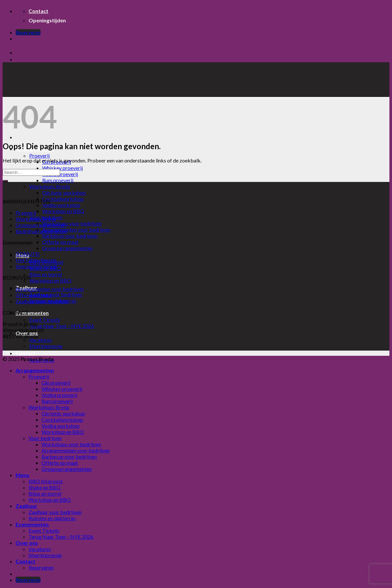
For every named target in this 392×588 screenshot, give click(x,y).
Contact (25, 353)
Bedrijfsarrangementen (41, 231)
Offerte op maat (60, 242)
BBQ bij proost (46, 481)
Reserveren (41, 567)
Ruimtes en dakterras (52, 518)
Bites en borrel (46, 274)
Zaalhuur (26, 506)
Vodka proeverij (60, 174)
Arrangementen (35, 370)
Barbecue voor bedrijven (70, 236)
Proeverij (39, 156)
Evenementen (32, 313)
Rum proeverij (58, 180)
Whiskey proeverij (62, 168)
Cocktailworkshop (63, 199)
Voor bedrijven (45, 438)
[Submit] (5, 181)
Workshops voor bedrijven (72, 223)
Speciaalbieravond (36, 266)
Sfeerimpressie (46, 346)
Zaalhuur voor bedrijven (56, 294)
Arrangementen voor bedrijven (76, 229)
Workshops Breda (49, 186)
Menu (22, 475)
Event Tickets (45, 320)
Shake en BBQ (44, 487)
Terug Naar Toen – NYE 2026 (62, 326)
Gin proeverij (56, 383)
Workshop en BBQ (63, 211)
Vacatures (40, 340)
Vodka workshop (61, 205)
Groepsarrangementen (67, 248)
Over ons (27, 543)
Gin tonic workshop (64, 192)
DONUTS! (28, 254)
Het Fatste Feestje (36, 260)
